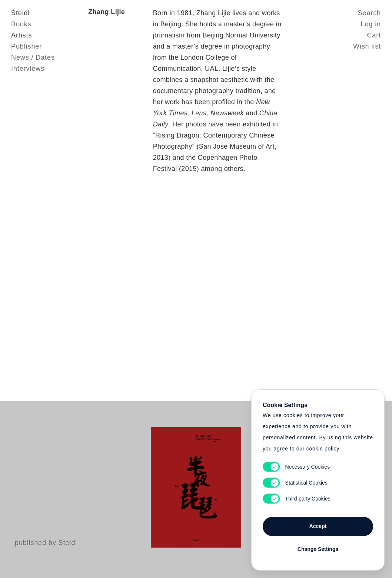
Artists (21, 35)
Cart (374, 35)
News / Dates (33, 57)
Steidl (20, 13)
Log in (371, 24)
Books (21, 24)
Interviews (28, 69)
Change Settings (318, 549)
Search (369, 13)
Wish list (367, 46)
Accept (318, 526)
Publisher (26, 46)
